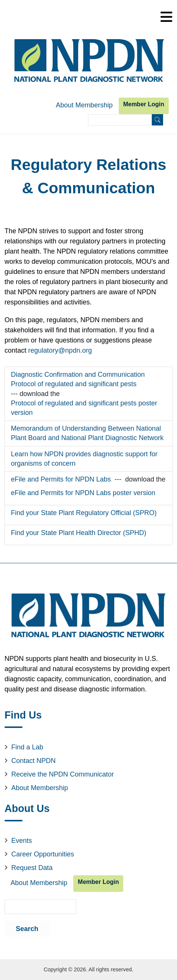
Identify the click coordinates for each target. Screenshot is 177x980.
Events (22, 841)
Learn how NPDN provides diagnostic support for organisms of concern (84, 459)
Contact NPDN (33, 761)
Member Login (144, 104)
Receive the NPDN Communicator (63, 774)
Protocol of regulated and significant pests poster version (84, 408)
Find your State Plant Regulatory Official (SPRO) (84, 513)
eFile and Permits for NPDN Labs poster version (83, 493)
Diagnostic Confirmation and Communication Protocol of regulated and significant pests (78, 379)
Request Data (32, 868)
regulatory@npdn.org (60, 350)
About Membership (84, 105)
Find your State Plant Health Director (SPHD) (79, 533)
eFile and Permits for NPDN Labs (61, 479)
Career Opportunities (43, 854)
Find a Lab (27, 747)
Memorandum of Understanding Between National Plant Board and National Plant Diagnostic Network (87, 433)
